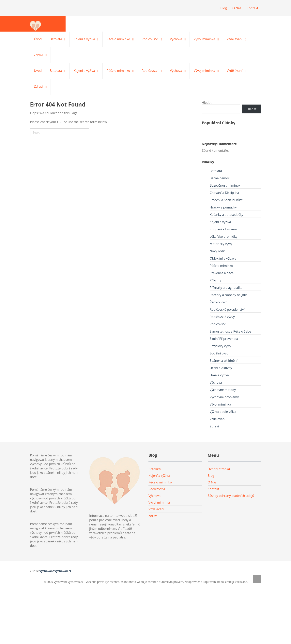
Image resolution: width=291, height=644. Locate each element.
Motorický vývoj (221, 244)
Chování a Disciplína (224, 193)
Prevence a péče (222, 273)
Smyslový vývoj (221, 346)
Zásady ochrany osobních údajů (231, 496)
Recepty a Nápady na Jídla (229, 295)
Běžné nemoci (220, 178)
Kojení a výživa (84, 39)
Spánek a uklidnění (224, 361)
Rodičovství (150, 39)
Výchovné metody (223, 390)
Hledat (207, 103)
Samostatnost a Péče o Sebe (230, 331)
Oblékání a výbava (223, 258)
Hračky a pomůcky (223, 207)
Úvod (38, 39)
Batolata (56, 39)
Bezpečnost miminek (225, 185)
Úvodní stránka (219, 469)
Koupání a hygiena (223, 229)
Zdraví (38, 55)
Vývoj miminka (204, 39)
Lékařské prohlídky (223, 236)
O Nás (237, 8)
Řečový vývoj (219, 302)
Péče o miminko (118, 39)
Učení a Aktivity (221, 368)
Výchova (176, 39)
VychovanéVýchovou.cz (55, 571)
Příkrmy (215, 280)
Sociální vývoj (219, 353)
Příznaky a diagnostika (226, 288)
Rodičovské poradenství (227, 309)
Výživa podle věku (223, 412)
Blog (224, 8)
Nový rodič (218, 251)
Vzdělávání (235, 39)
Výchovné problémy (224, 397)
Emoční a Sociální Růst (226, 200)
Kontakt (253, 8)
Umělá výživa (219, 375)
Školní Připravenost (224, 339)
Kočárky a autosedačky (226, 215)
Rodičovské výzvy (222, 317)
